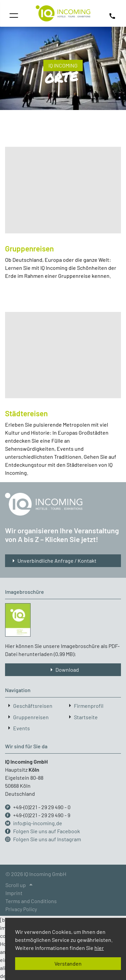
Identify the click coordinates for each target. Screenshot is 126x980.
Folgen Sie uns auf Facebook (47, 831)
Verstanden (68, 963)
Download (63, 670)
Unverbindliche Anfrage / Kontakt (53, 561)
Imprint (14, 893)
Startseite (86, 717)
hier (99, 948)
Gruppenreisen (29, 248)
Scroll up (20, 885)
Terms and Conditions (31, 901)
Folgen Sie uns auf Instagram (47, 839)
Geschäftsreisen (33, 706)
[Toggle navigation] (14, 16)
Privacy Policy (21, 909)
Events (22, 728)
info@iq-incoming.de (38, 823)
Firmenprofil (89, 706)
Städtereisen (26, 413)
